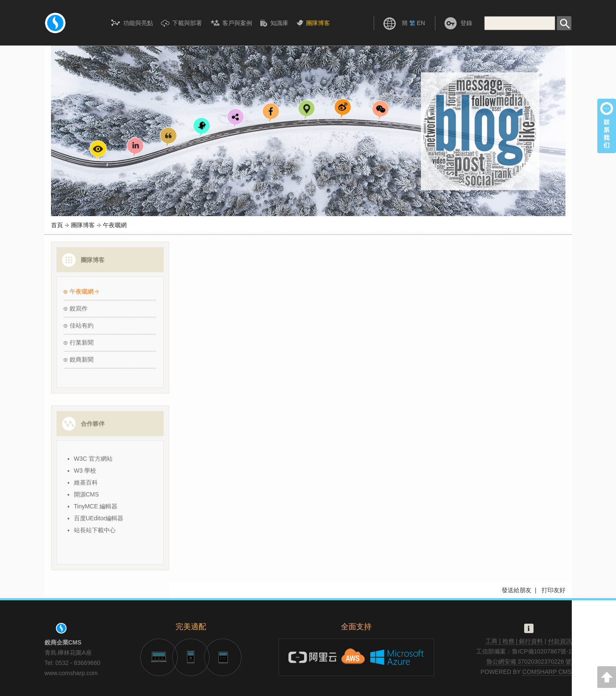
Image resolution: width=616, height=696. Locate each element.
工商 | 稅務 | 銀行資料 (514, 641)
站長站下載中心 (95, 530)
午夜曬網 (82, 291)
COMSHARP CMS (547, 672)
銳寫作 (79, 308)
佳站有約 (82, 325)
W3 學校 (85, 471)
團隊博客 (83, 225)
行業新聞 (82, 342)
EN (421, 23)
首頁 (57, 225)
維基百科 (86, 482)
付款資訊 (560, 641)
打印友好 (554, 590)
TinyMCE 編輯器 (96, 506)
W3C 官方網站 (93, 459)
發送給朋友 (517, 590)
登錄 (466, 23)
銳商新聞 (82, 359)
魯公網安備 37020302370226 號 (529, 662)
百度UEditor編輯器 (99, 518)
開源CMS (87, 494)
